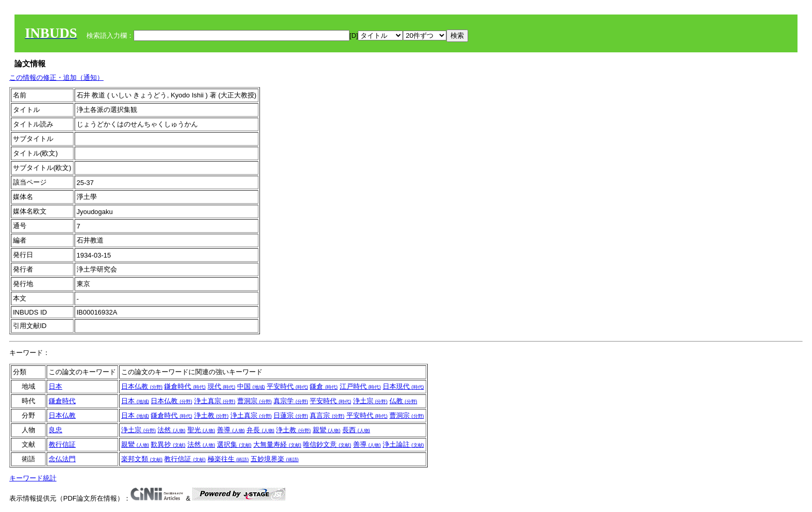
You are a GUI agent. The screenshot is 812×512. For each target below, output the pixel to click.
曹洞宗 (255, 401)
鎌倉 (324, 386)
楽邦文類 (142, 459)
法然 (171, 430)
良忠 (55, 430)
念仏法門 (62, 459)
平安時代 (287, 386)
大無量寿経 (277, 444)
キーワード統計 (33, 478)
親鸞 (327, 430)
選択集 (234, 444)
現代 (222, 386)
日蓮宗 (291, 415)
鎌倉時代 (185, 386)
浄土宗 (371, 401)
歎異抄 (168, 444)
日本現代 (403, 386)
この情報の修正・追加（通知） (56, 77)
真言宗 (327, 415)
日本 (55, 386)
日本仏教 (142, 386)
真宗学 (291, 401)
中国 (251, 386)
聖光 (201, 430)
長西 (356, 430)
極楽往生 (228, 459)
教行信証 (62, 444)
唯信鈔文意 (327, 444)
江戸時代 (360, 386)
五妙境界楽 (275, 459)
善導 (231, 430)
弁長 (260, 430)
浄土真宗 (215, 401)
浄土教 (212, 415)
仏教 (403, 401)
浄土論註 (403, 444)
